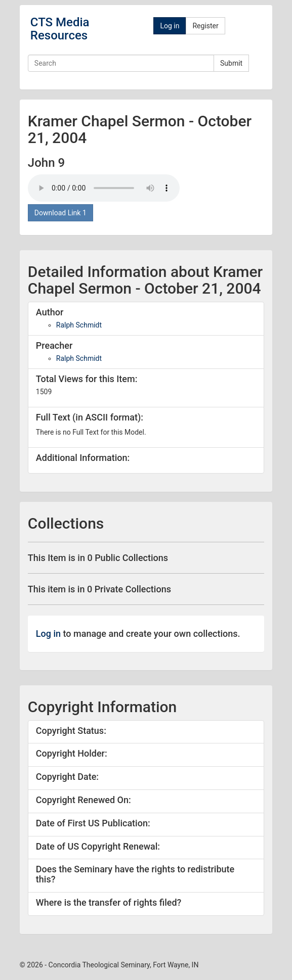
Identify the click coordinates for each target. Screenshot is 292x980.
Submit (231, 63)
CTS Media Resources (60, 29)
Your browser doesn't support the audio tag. (104, 188)
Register (205, 26)
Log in (170, 26)
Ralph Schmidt (79, 325)
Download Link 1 (60, 213)
